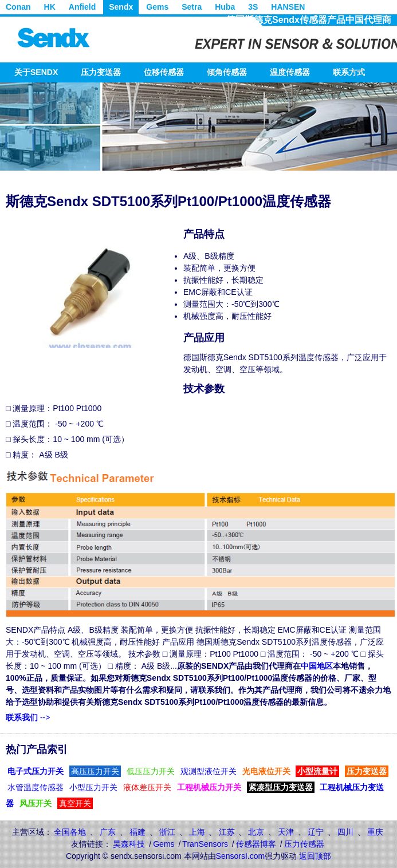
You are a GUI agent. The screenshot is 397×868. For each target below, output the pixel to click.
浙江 (167, 832)
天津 (286, 832)
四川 (345, 832)
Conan (18, 7)
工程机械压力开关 (209, 787)
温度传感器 (290, 72)
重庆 (375, 832)
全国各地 (70, 832)
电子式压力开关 (36, 771)
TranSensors (205, 844)
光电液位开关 (266, 771)
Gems (157, 7)
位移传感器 (164, 72)
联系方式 (349, 72)
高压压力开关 (95, 771)
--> (28, 717)
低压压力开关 (151, 771)
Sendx (121, 7)
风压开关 (36, 803)
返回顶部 (315, 856)
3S (253, 7)
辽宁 (316, 832)
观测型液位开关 (209, 771)
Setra (192, 7)
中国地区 (317, 666)
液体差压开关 (147, 787)
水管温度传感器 (36, 787)
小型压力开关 (93, 787)
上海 (197, 832)
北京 (256, 832)
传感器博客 (256, 844)
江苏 (227, 832)
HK (50, 7)
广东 (108, 832)
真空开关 (75, 803)
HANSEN (288, 7)
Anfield (82, 7)
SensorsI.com (241, 856)
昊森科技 (129, 844)
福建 (137, 832)
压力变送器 (101, 72)
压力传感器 (304, 844)
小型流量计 (317, 771)
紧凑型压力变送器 (281, 787)
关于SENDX (36, 72)
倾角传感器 (227, 72)
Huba (225, 7)
